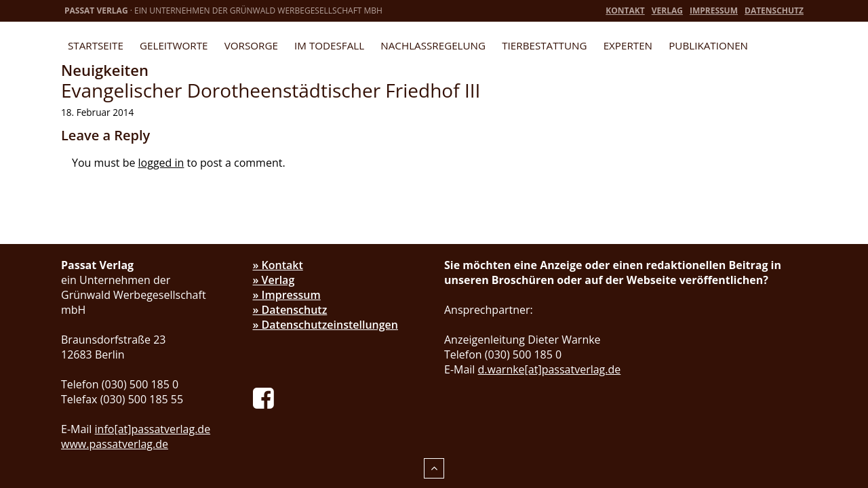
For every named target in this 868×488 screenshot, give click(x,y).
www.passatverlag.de (115, 444)
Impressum (714, 11)
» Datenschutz (290, 310)
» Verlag (274, 280)
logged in (161, 163)
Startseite (96, 45)
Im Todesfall (329, 45)
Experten (628, 45)
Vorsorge (251, 45)
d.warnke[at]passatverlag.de (550, 369)
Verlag (667, 11)
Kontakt (625, 11)
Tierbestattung (544, 45)
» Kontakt (278, 265)
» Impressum (287, 295)
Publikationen (708, 45)
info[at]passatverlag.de (153, 429)
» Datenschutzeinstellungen (326, 325)
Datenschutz (774, 11)
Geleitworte (174, 45)
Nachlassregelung (433, 45)
